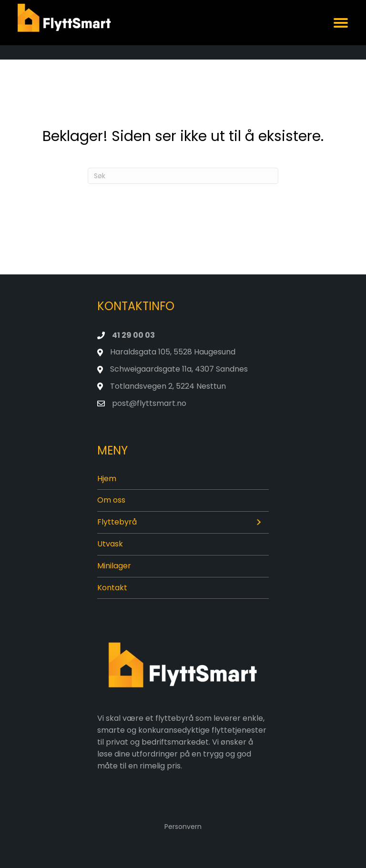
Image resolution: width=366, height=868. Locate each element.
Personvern (183, 827)
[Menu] (341, 23)
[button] (258, 523)
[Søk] (183, 176)
